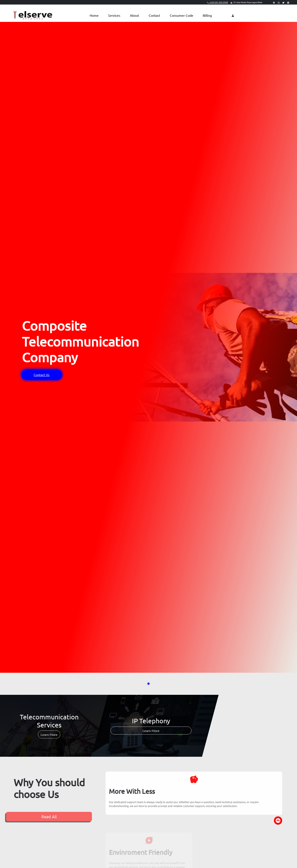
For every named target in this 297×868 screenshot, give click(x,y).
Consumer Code (181, 15)
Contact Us (42, 375)
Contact (154, 15)
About (134, 15)
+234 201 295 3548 (217, 2)
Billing (207, 15)
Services (114, 15)
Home (94, 15)
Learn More (49, 734)
